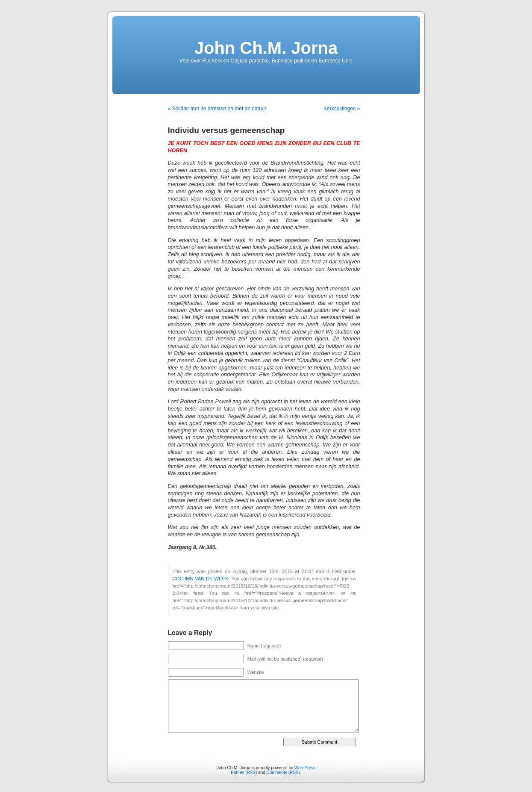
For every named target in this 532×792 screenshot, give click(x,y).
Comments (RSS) (283, 773)
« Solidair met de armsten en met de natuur (217, 109)
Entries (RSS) (244, 773)
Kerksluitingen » (342, 109)
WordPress (305, 768)
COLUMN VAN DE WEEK (201, 579)
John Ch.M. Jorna (266, 48)
